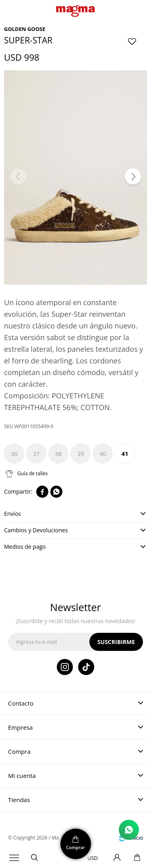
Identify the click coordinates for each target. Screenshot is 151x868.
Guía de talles (33, 473)
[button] (133, 176)
